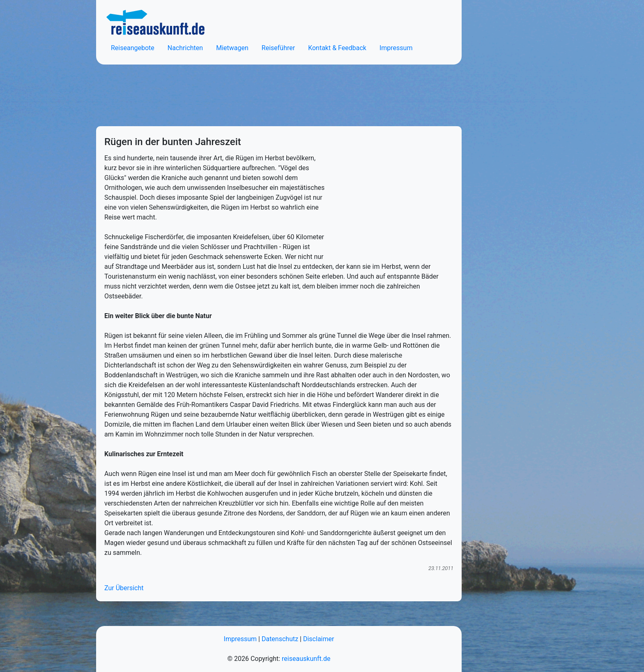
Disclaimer (319, 639)
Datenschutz (280, 639)
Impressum (396, 48)
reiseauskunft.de (306, 659)
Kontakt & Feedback (337, 48)
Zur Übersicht (124, 588)
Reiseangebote (133, 48)
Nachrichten (185, 48)
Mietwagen (232, 48)
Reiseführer (278, 48)
